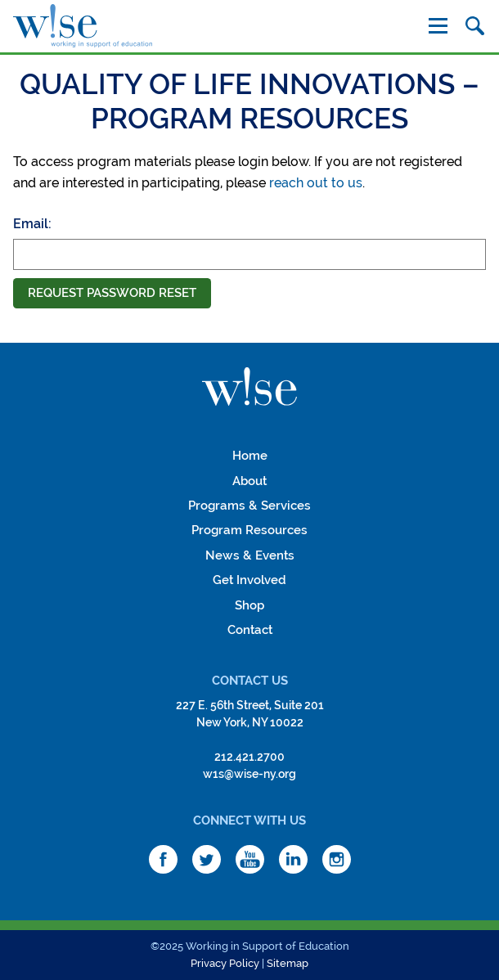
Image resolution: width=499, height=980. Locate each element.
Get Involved (249, 580)
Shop (249, 605)
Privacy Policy (225, 963)
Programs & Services (249, 506)
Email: (32, 224)
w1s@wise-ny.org (249, 774)
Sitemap (288, 963)
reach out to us (316, 183)
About (249, 481)
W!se (249, 387)
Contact (250, 630)
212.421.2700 (249, 757)
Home (250, 456)
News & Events (250, 555)
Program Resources (249, 530)
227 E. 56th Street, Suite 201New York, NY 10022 (250, 714)
